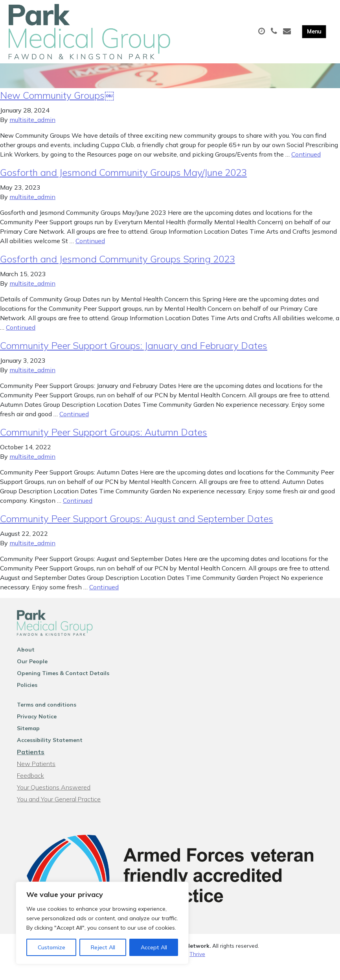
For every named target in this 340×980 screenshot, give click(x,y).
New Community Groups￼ (57, 110)
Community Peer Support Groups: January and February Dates (134, 360)
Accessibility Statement (50, 755)
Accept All (154, 947)
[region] (102, 923)
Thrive (197, 968)
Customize (51, 947)
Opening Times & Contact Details (63, 688)
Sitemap (28, 743)
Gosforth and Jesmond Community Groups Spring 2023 (118, 273)
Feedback (30, 790)
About (26, 664)
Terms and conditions (47, 719)
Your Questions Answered (54, 802)
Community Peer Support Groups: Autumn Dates (104, 447)
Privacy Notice (37, 731)
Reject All (103, 947)
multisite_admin (32, 134)
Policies (27, 699)
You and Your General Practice (59, 814)
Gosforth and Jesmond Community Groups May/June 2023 (123, 187)
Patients (31, 766)
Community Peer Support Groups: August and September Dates (137, 533)
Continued (306, 169)
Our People (32, 676)
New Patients (36, 778)
